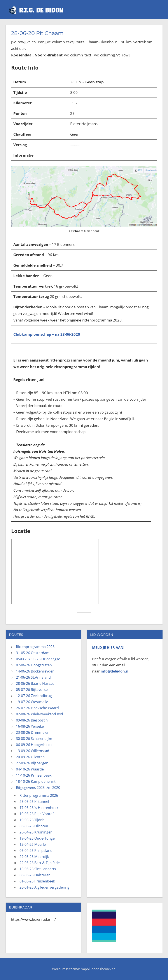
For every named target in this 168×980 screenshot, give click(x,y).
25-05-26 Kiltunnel (34, 802)
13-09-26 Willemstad (33, 751)
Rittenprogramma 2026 (35, 647)
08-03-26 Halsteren (35, 875)
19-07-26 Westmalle (32, 702)
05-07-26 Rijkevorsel (32, 690)
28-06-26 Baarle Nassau (35, 683)
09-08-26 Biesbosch (32, 720)
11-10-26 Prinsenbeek (34, 775)
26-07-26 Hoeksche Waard (37, 708)
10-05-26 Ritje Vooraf (37, 814)
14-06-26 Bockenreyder (35, 671)
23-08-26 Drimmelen (33, 732)
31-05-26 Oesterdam (33, 653)
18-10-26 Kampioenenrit (36, 781)
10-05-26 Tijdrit (32, 820)
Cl (15, 334)
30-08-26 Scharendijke (34, 739)
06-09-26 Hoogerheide (34, 745)
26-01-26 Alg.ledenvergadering (44, 887)
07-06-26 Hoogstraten (34, 665)
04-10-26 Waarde (30, 769)
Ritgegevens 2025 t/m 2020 (38, 788)
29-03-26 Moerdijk (34, 857)
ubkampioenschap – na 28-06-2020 (48, 334)
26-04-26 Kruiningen (36, 832)
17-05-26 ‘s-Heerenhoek (39, 808)
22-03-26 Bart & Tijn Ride (40, 863)
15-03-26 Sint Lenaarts (38, 869)
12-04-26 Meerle (33, 844)
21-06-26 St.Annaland (33, 677)
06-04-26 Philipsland (36, 851)
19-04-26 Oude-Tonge (37, 838)
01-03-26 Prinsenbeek (37, 881)
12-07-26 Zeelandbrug (34, 696)
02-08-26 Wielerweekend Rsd (39, 714)
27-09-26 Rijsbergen (32, 763)
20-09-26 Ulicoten (30, 757)
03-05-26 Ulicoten (34, 826)
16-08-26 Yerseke (30, 726)
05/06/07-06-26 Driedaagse (38, 659)
